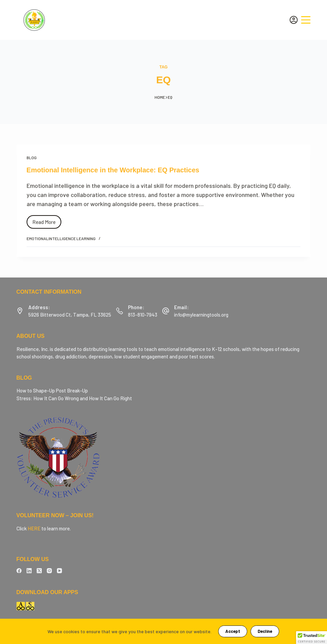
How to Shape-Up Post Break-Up (52, 390)
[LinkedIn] (29, 571)
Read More (47, 221)
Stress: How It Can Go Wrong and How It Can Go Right (74, 398)
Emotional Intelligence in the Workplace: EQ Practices (113, 171)
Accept (233, 631)
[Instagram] (49, 571)
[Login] (294, 20)
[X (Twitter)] (39, 571)
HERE (34, 528)
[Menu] (306, 20)
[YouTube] (59, 571)
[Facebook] (19, 571)
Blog (32, 158)
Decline (265, 631)
